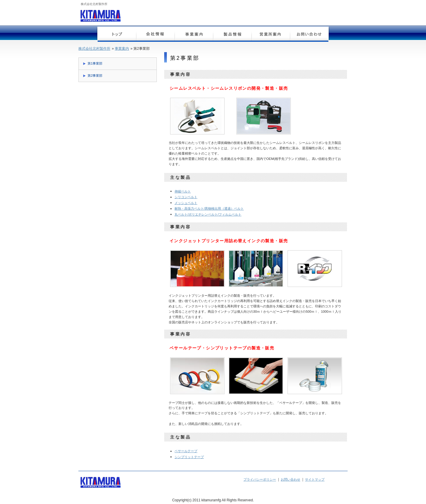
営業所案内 (271, 35)
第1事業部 (95, 63)
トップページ (117, 35)
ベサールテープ (186, 451)
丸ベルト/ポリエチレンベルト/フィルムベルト (208, 214)
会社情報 (155, 35)
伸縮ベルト (183, 191)
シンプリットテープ (189, 457)
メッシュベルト (186, 203)
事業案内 (194, 35)
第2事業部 (95, 76)
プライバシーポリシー (260, 479)
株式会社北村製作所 (94, 49)
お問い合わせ (309, 35)
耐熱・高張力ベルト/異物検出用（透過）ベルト (209, 208)
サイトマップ (315, 479)
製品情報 (232, 35)
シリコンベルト (186, 197)
